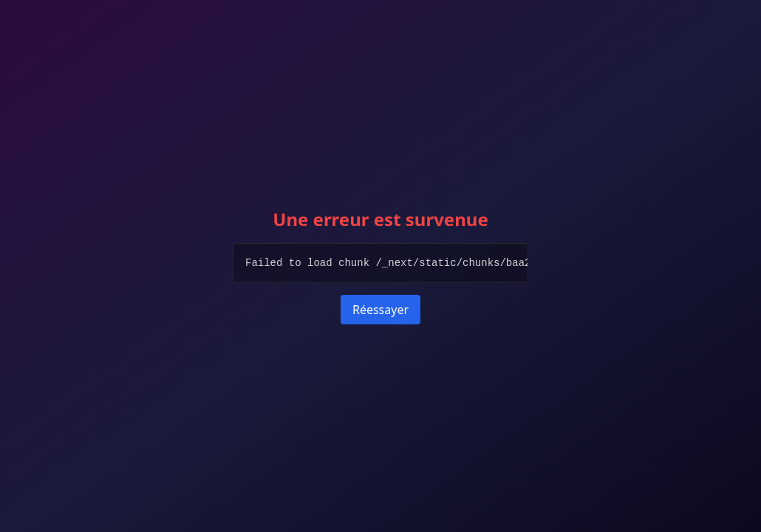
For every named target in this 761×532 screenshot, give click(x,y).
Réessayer (380, 310)
